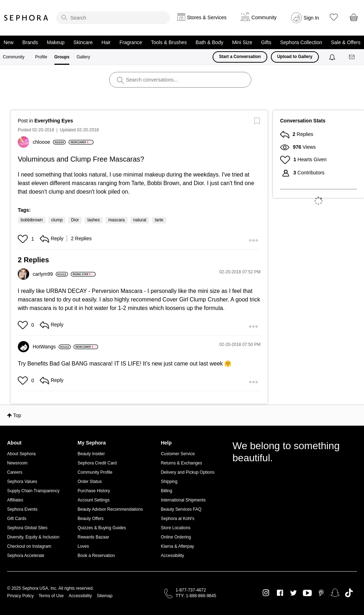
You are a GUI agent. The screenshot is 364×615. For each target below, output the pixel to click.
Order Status (90, 482)
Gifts (266, 42)
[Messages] (352, 57)
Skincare (83, 42)
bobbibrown (32, 220)
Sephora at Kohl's (177, 519)
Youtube (307, 593)
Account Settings (93, 500)
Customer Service (178, 454)
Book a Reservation (96, 556)
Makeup (56, 42)
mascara (117, 220)
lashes (94, 220)
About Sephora (21, 454)
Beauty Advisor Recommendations (110, 509)
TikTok (349, 593)
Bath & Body (209, 42)
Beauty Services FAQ (181, 509)
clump (57, 220)
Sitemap (105, 596)
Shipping (169, 482)
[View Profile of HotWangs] (52, 347)
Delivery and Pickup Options (188, 472)
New (9, 42)
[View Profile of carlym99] (50, 274)
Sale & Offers (346, 42)
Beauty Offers (90, 519)
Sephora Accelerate (26, 556)
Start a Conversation (240, 57)
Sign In (311, 18)
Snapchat (335, 593)
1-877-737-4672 (191, 590)
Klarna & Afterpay (177, 546)
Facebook (280, 593)
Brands (30, 42)
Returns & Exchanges (181, 463)
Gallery (83, 57)
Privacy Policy (20, 596)
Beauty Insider (91, 454)
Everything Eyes (54, 121)
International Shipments (183, 500)
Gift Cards (17, 519)
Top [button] (17, 415)
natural (140, 220)
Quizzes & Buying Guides (102, 528)
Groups (62, 57)
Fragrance (131, 42)
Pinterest (321, 593)
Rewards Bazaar (93, 537)
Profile (41, 57)
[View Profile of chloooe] (49, 142)
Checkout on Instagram (29, 546)
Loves (83, 546)
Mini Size (242, 42)
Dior (75, 220)
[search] (113, 18)
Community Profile (95, 472)
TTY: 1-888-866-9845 (196, 596)
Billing (166, 491)
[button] (24, 239)
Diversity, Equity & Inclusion (33, 537)
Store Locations (175, 528)
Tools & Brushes (169, 42)
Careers (15, 472)
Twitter (293, 593)
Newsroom (17, 463)
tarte (159, 220)
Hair (106, 42)
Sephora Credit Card (97, 463)
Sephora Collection (301, 42)
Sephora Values (22, 482)
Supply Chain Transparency (33, 491)
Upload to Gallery (295, 57)
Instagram (266, 593)
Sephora (26, 18)
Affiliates (15, 500)
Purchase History (94, 491)
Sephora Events (22, 509)
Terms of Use (51, 596)
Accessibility (172, 556)
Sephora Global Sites (27, 528)
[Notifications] (333, 57)
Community (14, 57)
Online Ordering (176, 537)
